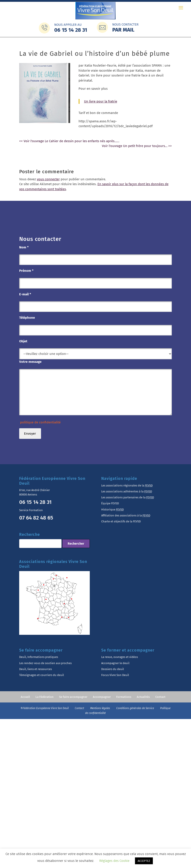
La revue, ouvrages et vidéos (120, 657)
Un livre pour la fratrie (101, 101)
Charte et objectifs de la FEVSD (121, 521)
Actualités (143, 697)
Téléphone (27, 318)
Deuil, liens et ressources (36, 669)
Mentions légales (100, 708)
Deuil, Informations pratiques (39, 657)
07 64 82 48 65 (36, 518)
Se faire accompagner (73, 697)
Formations (124, 697)
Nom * (24, 247)
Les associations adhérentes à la (127, 491)
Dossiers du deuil (113, 669)
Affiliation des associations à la (126, 515)
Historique (112, 509)
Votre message (30, 362)
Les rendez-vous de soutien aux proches (45, 663)
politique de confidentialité (40, 422)
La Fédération (45, 697)
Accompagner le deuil (115, 663)
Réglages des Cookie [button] (114, 861)
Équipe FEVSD (110, 503)
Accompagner (102, 697)
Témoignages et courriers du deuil (42, 675)
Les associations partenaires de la (128, 497)
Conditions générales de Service (135, 708)
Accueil (25, 697)
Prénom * (26, 271)
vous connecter (48, 179)
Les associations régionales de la (127, 485)
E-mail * (25, 294)
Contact (160, 697)
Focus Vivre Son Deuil (115, 675)
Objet (23, 341)
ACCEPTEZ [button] (144, 861)
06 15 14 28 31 (35, 502)
